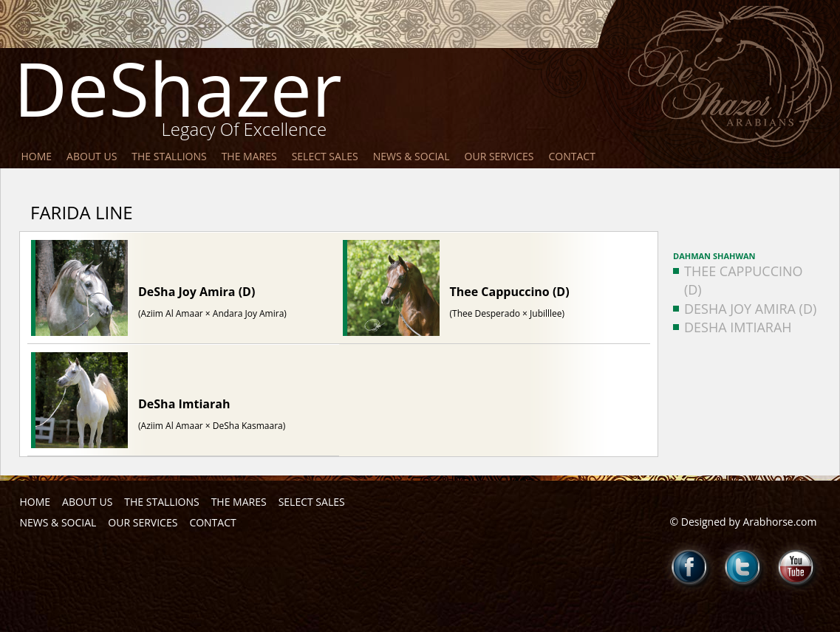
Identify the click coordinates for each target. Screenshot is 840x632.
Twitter (743, 567)
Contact (572, 156)
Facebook (690, 567)
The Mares (249, 156)
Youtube (796, 567)
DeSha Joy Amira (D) (745, 309)
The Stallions (169, 156)
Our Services (499, 156)
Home (37, 156)
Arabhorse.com (780, 522)
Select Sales (325, 156)
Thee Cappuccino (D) (738, 280)
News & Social (412, 156)
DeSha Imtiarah (733, 327)
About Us (92, 156)
